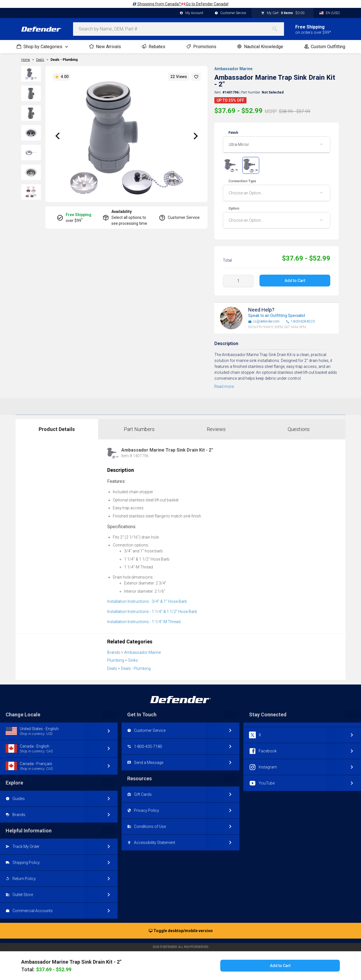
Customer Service (230, 13)
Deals (112, 668)
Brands (114, 652)
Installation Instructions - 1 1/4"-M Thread (144, 622)
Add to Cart (295, 281)
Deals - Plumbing (64, 60)
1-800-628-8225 (301, 322)
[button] (196, 77)
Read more (224, 386)
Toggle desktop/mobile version (181, 931)
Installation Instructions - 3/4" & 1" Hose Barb (147, 601)
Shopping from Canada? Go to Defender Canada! (180, 4)
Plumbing (116, 660)
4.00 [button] (61, 77)
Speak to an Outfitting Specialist (277, 315)
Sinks (133, 660)
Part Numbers (139, 429)
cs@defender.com (264, 322)
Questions (299, 429)
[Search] (278, 29)
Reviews (216, 429)
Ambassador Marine (233, 69)
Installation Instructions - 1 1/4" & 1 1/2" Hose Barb (152, 612)
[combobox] (179, 29)
